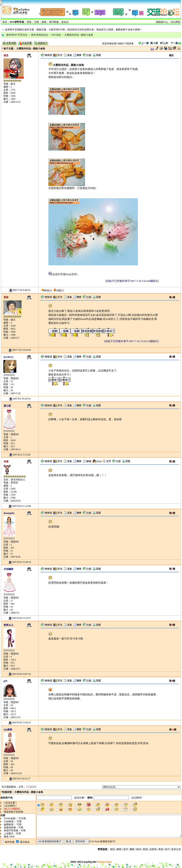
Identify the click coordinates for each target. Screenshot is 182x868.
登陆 (29, 22)
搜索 (44, 22)
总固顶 (153, 849)
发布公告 (176, 849)
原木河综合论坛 (40, 35)
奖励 (161, 849)
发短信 (65, 22)
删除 (132, 849)
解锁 (119, 849)
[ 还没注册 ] (10, 803)
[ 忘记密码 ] (10, 806)
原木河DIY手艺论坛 (17, 35)
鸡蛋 (57, 290)
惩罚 (167, 849)
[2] (31, 787)
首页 (5, 22)
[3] (35, 787)
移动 (139, 849)
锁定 (113, 849)
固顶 (145, 849)
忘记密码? (137, 798)
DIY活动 (56, 35)
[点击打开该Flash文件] (63, 274)
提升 (126, 849)
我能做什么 (162, 22)
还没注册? (80, 798)
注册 (36, 22)
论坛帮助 (175, 22)
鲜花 (45, 290)
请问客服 (54, 22)
